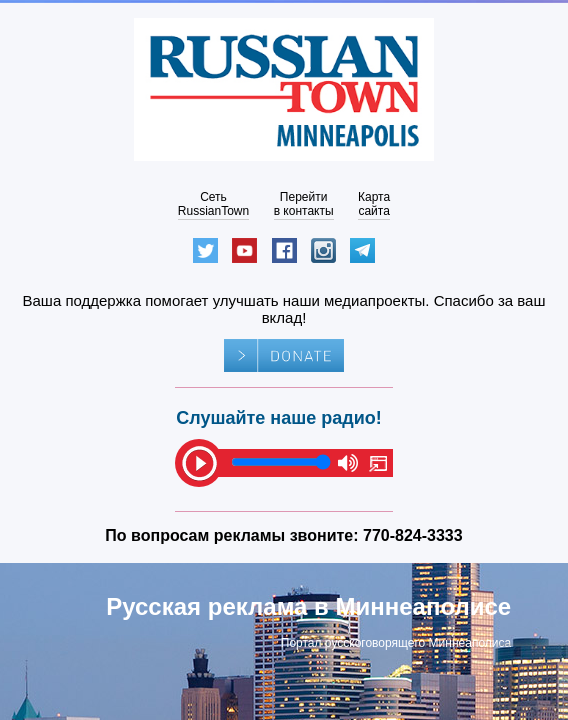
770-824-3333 (413, 535)
